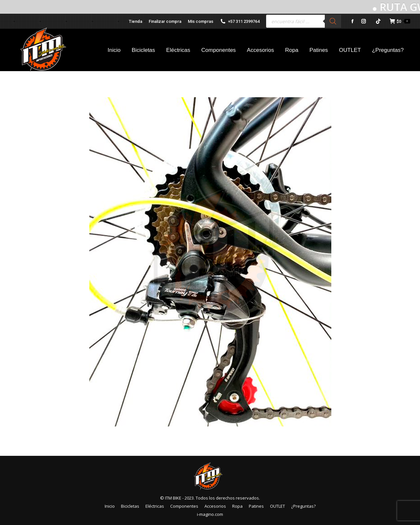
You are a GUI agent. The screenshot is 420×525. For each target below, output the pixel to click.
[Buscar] (333, 21)
